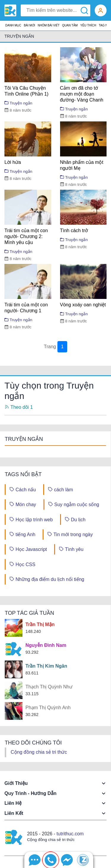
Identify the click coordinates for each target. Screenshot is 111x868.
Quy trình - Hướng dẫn (30, 793)
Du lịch (75, 519)
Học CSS (22, 564)
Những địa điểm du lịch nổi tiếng (47, 579)
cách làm (60, 489)
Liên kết (14, 813)
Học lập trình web (31, 519)
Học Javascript (28, 549)
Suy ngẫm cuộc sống (74, 504)
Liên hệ (13, 803)
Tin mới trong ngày (70, 534)
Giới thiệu (16, 783)
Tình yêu (71, 549)
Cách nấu (23, 489)
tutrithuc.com (70, 834)
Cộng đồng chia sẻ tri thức (39, 752)
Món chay (23, 504)
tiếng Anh (22, 534)
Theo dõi (19, 407)
